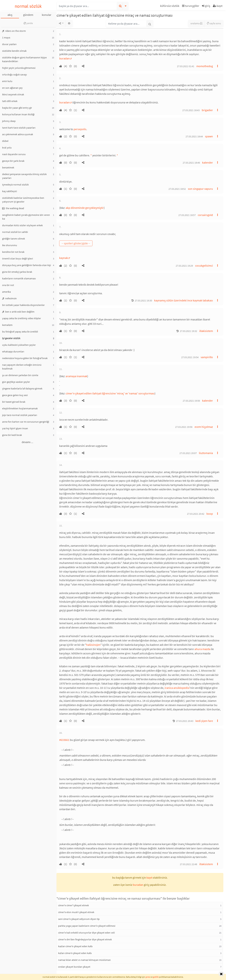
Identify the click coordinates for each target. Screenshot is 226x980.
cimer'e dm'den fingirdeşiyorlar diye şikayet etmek (85, 939)
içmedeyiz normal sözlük (15, 185)
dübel (5, 141)
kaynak (64, 258)
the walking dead (13, 208)
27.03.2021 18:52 (177, 189)
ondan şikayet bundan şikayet (74, 967)
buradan (64, 58)
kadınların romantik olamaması (19, 278)
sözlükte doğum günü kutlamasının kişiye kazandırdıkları (24, 59)
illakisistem (206, 331)
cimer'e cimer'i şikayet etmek (74, 905)
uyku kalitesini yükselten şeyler (19, 345)
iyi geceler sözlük (11, 338)
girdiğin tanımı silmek (14, 239)
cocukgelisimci (204, 266)
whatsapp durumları (13, 352)
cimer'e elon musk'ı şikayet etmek (76, 912)
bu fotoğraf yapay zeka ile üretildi (20, 332)
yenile (28, 23)
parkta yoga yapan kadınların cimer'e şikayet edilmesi (87, 926)
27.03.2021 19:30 (143, 301)
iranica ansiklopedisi (177, 688)
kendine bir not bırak (13, 252)
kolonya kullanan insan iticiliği (18, 114)
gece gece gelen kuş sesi (15, 395)
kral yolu (7, 148)
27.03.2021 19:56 (191, 401)
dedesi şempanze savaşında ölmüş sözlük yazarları (24, 176)
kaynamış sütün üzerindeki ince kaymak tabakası (184, 300)
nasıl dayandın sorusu (14, 154)
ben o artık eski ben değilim (18, 312)
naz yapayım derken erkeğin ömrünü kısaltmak (22, 367)
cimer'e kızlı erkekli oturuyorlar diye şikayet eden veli (86, 933)
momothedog (205, 66)
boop (210, 514)
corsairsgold (205, 215)
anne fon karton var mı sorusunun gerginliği (26, 422)
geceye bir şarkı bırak (13, 161)
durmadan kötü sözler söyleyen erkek (22, 225)
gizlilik (156, 977)
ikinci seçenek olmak (13, 94)
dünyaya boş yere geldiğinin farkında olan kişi (26, 265)
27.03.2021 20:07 (188, 453)
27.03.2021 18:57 (187, 215)
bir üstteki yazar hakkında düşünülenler (23, 305)
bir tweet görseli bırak (14, 402)
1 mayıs (6, 38)
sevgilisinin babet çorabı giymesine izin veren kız (26, 217)
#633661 (64, 740)
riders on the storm (14, 31)
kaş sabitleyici (10, 191)
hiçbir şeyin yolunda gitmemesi (19, 68)
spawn (209, 136)
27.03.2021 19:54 (190, 357)
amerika (6, 292)
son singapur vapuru (200, 189)
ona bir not (8, 285)
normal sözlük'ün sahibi (15, 232)
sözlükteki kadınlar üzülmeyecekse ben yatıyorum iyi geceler (23, 200)
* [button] (91, 155)
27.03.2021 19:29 (184, 266)
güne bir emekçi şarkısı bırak (17, 272)
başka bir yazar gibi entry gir (17, 108)
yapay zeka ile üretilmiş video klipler (22, 318)
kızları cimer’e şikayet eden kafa (75, 953)
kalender (208, 162)
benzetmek (8, 167)
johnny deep (9, 121)
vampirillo (207, 357)
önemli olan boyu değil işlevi (18, 259)
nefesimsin (9, 298)
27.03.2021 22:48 (188, 864)
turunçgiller (191, 6)
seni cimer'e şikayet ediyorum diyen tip (79, 919)
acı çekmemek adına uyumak (18, 134)
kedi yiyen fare (204, 721)
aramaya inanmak (76, 376)
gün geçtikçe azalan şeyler (16, 382)
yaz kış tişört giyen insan (15, 428)
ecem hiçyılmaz (204, 427)
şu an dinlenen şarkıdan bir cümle (20, 375)
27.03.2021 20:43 (185, 721)
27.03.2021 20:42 (196, 514)
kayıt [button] (149, 877)
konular (47, 15)
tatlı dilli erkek (10, 101)
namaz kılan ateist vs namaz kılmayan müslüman (84, 960)
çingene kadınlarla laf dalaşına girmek (22, 388)
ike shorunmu (10, 245)
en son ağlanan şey (12, 88)
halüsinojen (93, 645)
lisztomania (206, 453)
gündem (28, 15)
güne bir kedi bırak (12, 435)
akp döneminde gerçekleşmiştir (85, 208)
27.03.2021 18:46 (191, 163)
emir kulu (7, 81)
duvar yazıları (9, 44)
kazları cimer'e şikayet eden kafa (75, 946)
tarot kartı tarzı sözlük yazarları (19, 128)
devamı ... (27, 442)
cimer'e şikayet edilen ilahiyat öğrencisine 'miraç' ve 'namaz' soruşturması (110, 393)
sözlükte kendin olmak (14, 51)
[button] (170, 6)
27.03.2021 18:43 (191, 110)
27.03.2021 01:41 (186, 66)
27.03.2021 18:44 (194, 136)
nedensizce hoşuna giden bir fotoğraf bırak (25, 358)
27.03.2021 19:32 (188, 331)
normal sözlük (28, 6)
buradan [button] (138, 885)
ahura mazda (202, 649)
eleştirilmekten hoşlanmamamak (20, 408)
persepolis (80, 129)
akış (10, 15)
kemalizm (7, 325)
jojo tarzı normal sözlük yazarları (20, 415)
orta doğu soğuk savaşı (14, 75)
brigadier (207, 110)
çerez (148, 977)
